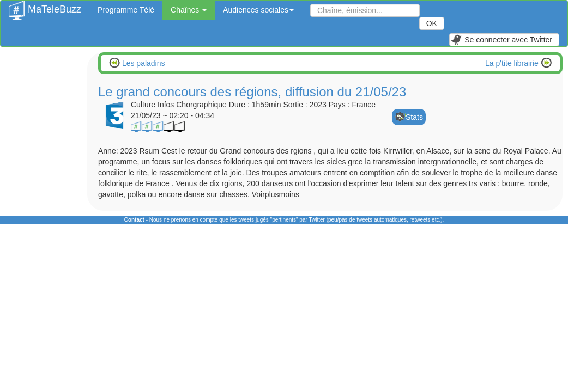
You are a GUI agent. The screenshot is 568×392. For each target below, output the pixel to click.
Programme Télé (126, 10)
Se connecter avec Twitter (501, 40)
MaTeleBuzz (45, 6)
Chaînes (189, 10)
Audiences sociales (258, 10)
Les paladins (143, 63)
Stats (414, 117)
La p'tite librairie (513, 63)
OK (432, 23)
